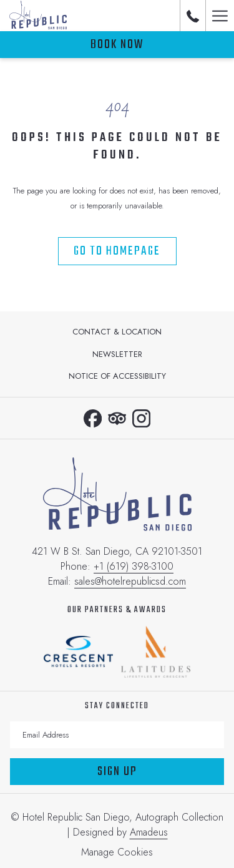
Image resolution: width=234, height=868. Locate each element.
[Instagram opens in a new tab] (141, 416)
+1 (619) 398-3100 (134, 566)
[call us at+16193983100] (193, 15)
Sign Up (117, 772)
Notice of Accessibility (117, 376)
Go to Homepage (117, 251)
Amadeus (149, 832)
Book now (117, 45)
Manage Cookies (117, 852)
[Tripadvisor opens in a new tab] (117, 416)
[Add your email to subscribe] (117, 735)
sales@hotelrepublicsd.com (130, 581)
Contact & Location (117, 332)
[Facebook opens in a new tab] (93, 416)
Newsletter (117, 354)
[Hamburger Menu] (220, 16)
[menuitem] (117, 332)
